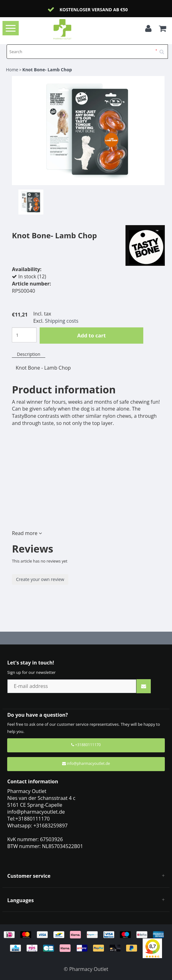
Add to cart (91, 335)
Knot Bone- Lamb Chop (47, 70)
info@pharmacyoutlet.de (86, 763)
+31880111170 (86, 745)
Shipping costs (62, 321)
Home (12, 70)
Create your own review (40, 579)
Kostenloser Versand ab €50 (94, 10)
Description (29, 354)
